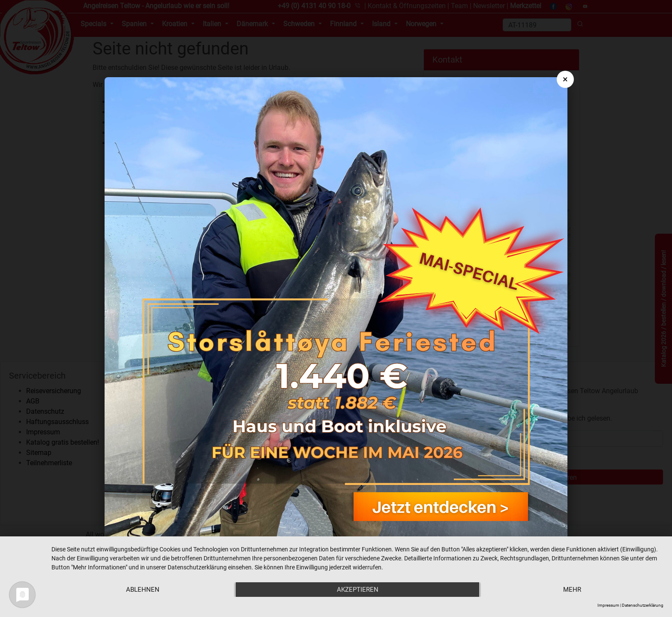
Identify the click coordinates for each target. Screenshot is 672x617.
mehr (572, 590)
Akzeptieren (358, 590)
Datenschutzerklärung (643, 605)
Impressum (608, 605)
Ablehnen (143, 590)
